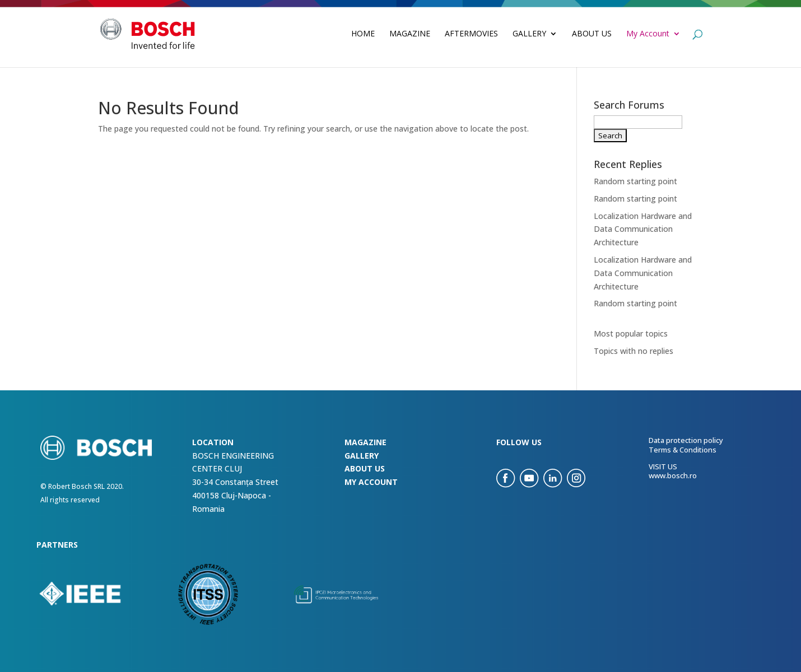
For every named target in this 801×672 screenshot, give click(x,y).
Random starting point (635, 181)
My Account (648, 34)
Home (363, 34)
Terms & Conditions (683, 450)
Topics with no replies (634, 351)
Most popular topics (631, 333)
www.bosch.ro (673, 475)
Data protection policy (686, 440)
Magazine (410, 34)
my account (371, 482)
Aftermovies (471, 34)
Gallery (529, 34)
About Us (592, 34)
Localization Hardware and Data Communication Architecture (643, 229)
